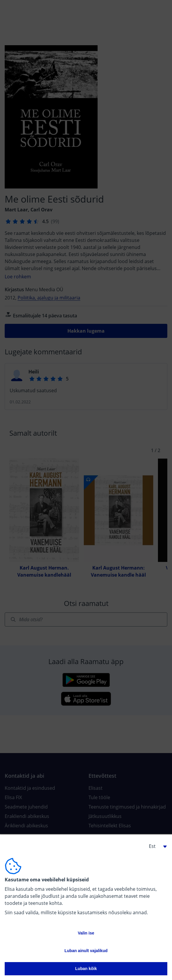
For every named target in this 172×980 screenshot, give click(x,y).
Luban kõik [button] (86, 969)
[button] (156, 846)
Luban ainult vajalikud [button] (86, 951)
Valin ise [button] (86, 933)
